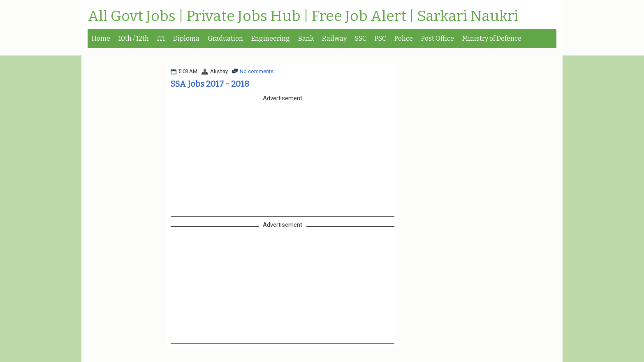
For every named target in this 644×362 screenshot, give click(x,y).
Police (404, 38)
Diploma (186, 38)
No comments (257, 71)
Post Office (438, 38)
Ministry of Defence (492, 38)
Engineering (271, 38)
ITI (161, 38)
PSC (380, 38)
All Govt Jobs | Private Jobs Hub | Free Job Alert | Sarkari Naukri (303, 16)
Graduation (225, 38)
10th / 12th (134, 38)
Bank (306, 38)
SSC (361, 38)
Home (101, 38)
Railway (334, 38)
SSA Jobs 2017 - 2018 (210, 84)
